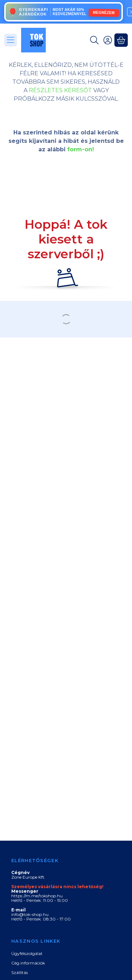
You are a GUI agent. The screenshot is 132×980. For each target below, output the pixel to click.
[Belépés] (108, 40)
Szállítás (20, 972)
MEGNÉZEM (104, 12)
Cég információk (28, 963)
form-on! (81, 149)
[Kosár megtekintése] (121, 40)
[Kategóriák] (11, 40)
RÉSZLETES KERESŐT (60, 90)
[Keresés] (94, 40)
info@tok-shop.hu (30, 914)
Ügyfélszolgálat (27, 953)
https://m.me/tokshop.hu (37, 896)
